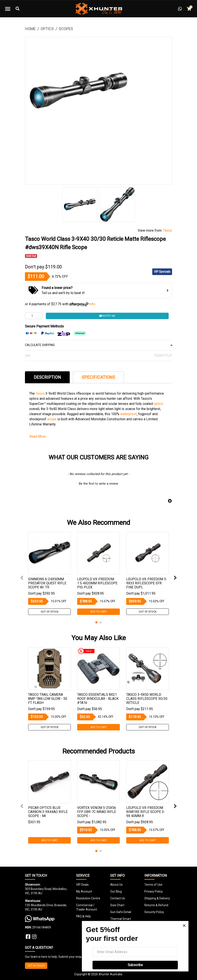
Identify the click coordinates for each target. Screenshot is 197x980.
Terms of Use (153, 885)
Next (175, 578)
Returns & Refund (156, 905)
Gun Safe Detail (121, 912)
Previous (22, 578)
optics (158, 404)
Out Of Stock (50, 612)
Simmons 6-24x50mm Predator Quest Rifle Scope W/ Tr (47, 583)
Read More (38, 436)
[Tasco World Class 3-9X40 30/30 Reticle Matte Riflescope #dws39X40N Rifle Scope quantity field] (34, 316)
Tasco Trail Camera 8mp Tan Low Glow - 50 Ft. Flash (48, 699)
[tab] (47, 377)
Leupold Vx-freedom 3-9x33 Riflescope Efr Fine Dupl (147, 583)
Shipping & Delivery (157, 898)
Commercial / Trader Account (87, 907)
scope (52, 419)
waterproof (128, 414)
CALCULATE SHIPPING (98, 345)
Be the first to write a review (98, 484)
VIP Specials (162, 272)
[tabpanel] (49, 573)
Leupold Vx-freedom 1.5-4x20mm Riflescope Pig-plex (97, 583)
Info (92, 304)
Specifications (98, 377)
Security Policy (154, 912)
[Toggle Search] (17, 9)
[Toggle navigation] (8, 9)
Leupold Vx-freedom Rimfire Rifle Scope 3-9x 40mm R (146, 812)
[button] (98, 483)
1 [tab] (96, 622)
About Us (116, 885)
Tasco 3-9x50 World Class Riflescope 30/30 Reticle (147, 699)
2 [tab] (101, 622)
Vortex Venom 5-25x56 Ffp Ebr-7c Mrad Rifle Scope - (97, 812)
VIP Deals (82, 885)
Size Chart (117, 905)
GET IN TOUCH (36, 966)
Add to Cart (99, 612)
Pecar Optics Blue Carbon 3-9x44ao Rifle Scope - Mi (48, 812)
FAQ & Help (83, 916)
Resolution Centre (88, 898)
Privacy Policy (154, 891)
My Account (84, 891)
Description (47, 377)
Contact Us (118, 898)
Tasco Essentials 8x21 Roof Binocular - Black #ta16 (98, 699)
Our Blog (116, 891)
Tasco (168, 230)
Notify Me (107, 316)
